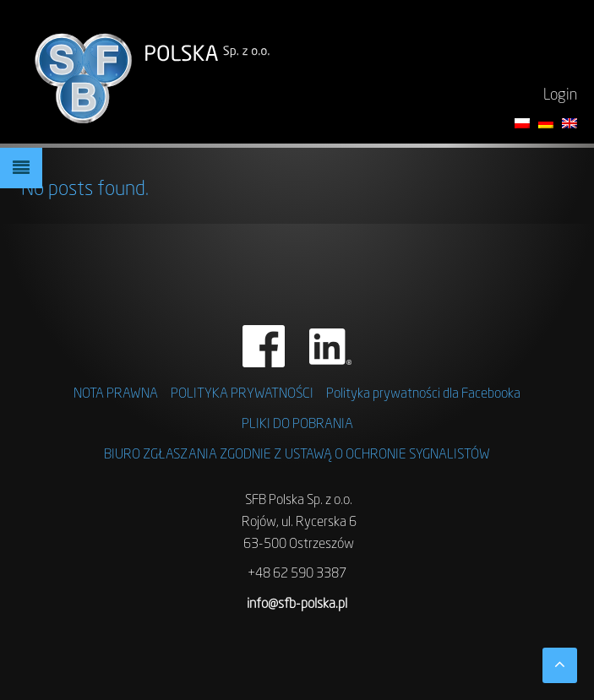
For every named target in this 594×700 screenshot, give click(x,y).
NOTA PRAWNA (116, 394)
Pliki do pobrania (297, 425)
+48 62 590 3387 (297, 574)
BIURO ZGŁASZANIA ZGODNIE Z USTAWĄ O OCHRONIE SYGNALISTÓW (297, 455)
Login (560, 95)
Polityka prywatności (242, 394)
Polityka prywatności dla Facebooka (423, 394)
